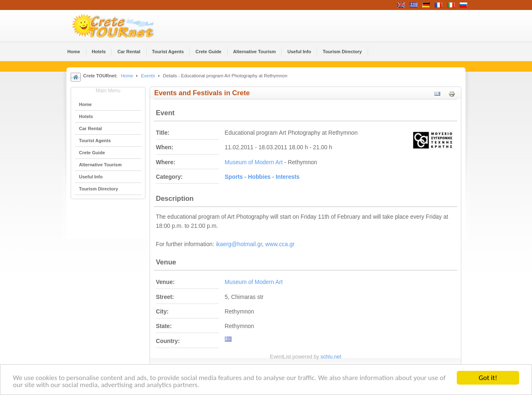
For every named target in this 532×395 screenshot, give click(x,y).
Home (127, 76)
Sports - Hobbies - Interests (262, 177)
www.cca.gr (280, 244)
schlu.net (331, 357)
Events (148, 76)
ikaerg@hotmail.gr (239, 244)
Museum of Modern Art (254, 162)
